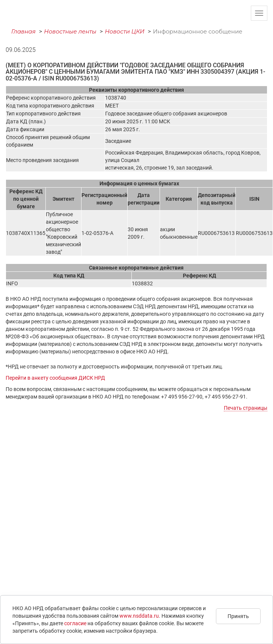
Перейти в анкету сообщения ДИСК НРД (55, 378)
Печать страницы (246, 408)
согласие (75, 623)
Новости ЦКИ (125, 31)
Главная (23, 31)
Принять (238, 616)
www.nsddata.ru (139, 616)
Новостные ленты (70, 31)
